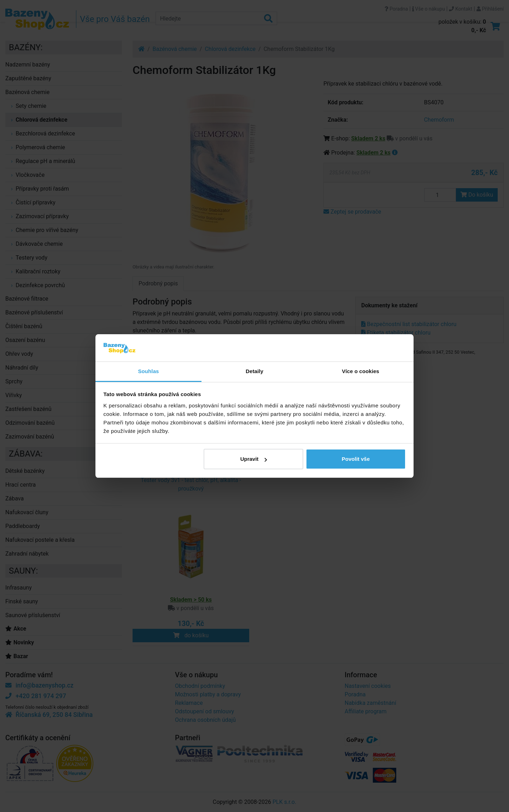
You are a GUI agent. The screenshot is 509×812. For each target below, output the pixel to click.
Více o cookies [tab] (361, 371)
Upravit (254, 459)
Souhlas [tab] (148, 371)
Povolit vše (356, 459)
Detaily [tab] (255, 371)
